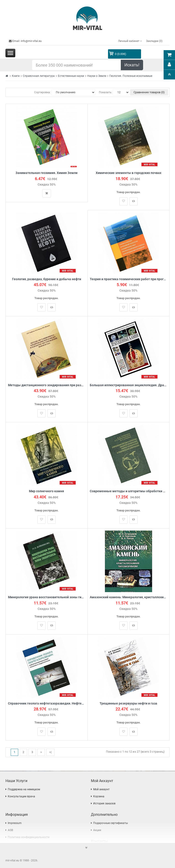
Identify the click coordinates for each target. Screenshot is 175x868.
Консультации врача (21, 796)
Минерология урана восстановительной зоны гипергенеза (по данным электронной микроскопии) (47, 597)
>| (50, 752)
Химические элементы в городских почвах (129, 173)
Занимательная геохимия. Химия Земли (46, 173)
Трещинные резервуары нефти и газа (128, 703)
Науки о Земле (97, 76)
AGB (10, 830)
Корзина (99, 796)
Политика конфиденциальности (29, 837)
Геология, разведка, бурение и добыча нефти (47, 279)
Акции (97, 830)
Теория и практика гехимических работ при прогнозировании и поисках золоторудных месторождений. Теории (129, 279)
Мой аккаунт (101, 789)
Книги (16, 76)
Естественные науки (71, 76)
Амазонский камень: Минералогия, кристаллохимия (129, 597)
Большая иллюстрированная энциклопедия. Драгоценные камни (129, 385)
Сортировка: (42, 92)
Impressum (15, 823)
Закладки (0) (154, 41)
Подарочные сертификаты (111, 823)
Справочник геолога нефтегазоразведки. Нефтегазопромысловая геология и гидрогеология (47, 703)
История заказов (104, 803)
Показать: (106, 92)
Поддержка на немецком (24, 789)
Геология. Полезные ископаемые (131, 76)
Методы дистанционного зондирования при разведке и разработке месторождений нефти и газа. (47, 385)
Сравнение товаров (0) (149, 92)
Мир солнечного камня (46, 491)
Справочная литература (39, 76)
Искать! (132, 65)
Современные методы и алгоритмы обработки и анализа (129, 491)
